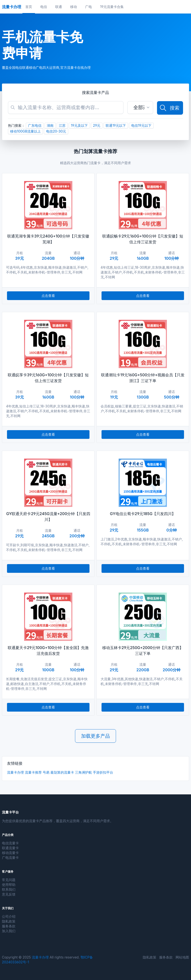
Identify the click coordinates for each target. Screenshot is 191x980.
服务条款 (9, 926)
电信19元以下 (141, 125)
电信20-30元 (56, 131)
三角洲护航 (83, 772)
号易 (46, 772)
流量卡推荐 (33, 772)
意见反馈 (9, 894)
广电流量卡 (10, 857)
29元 (97, 125)
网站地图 (182, 957)
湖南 (50, 125)
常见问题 (9, 880)
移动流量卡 (10, 853)
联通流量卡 (10, 848)
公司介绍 (9, 916)
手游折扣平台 (103, 772)
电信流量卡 (10, 843)
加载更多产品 (95, 736)
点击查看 (48, 296)
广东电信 (35, 125)
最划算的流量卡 (62, 772)
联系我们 (9, 889)
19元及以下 (79, 125)
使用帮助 (9, 885)
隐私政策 (9, 921)
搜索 (169, 108)
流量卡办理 (15, 772)
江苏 (62, 125)
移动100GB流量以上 (25, 131)
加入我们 (9, 931)
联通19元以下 (116, 125)
